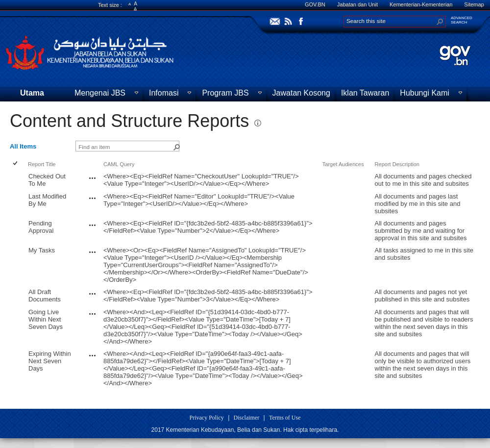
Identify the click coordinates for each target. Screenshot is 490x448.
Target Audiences (343, 164)
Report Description (397, 164)
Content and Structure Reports (129, 121)
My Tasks (42, 250)
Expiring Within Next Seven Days (50, 361)
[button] (440, 22)
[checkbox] (16, 164)
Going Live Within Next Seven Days (46, 319)
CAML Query (119, 164)
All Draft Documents (45, 296)
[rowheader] (18, 180)
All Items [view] (23, 146)
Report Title (42, 164)
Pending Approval (41, 227)
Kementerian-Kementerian (421, 4)
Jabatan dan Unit (357, 4)
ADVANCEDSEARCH (462, 20)
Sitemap (474, 4)
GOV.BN (315, 4)
